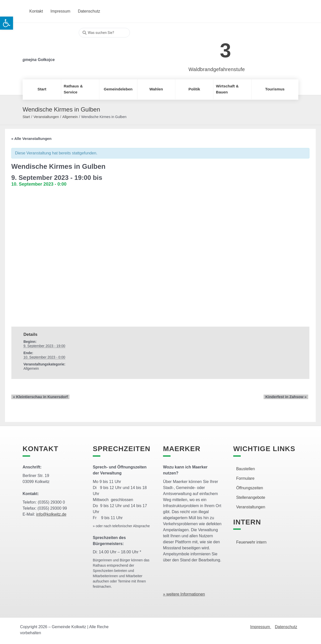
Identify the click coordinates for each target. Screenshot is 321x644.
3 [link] (226, 50)
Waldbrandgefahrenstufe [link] (217, 69)
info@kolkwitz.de (51, 514)
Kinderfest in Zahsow (288, 397)
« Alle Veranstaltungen (31, 139)
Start (26, 117)
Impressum (261, 627)
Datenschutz (286, 627)
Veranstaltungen (46, 117)
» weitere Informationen (184, 594)
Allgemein (70, 117)
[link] (209, 48)
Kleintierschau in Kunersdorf (39, 397)
